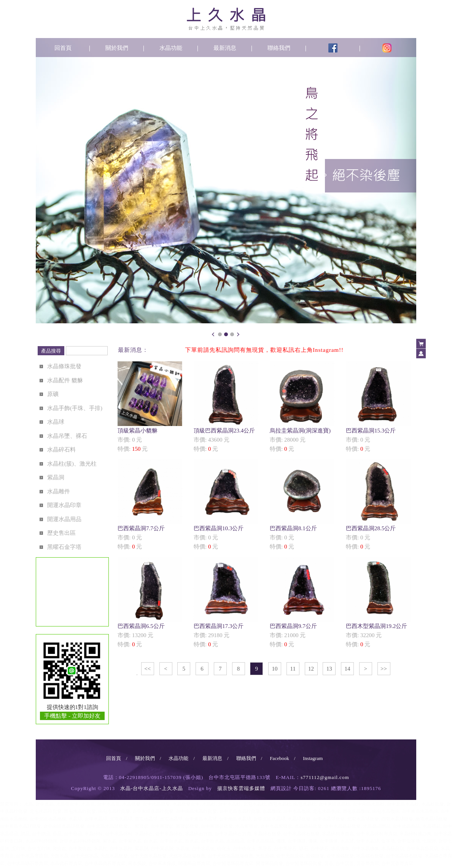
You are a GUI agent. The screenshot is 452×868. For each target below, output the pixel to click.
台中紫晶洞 (162, 849)
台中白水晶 (171, 841)
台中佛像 (329, 841)
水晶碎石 (144, 834)
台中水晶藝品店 (422, 849)
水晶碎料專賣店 (338, 834)
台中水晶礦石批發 (404, 856)
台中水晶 (45, 804)
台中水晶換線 (297, 811)
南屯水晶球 (171, 819)
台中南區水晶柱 (369, 804)
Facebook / (282, 758)
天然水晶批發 (114, 856)
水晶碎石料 (61, 450)
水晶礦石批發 (370, 856)
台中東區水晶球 (201, 819)
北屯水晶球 (121, 819)
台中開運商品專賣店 (233, 863)
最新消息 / (216, 758)
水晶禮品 (431, 826)
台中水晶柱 (229, 804)
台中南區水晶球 (235, 819)
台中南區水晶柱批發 (196, 811)
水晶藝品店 (393, 849)
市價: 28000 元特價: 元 (302, 407)
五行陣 (18, 849)
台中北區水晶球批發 (107, 826)
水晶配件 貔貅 (65, 380)
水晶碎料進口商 (415, 834)
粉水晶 (192, 841)
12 (311, 669)
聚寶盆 (142, 826)
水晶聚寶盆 (247, 826)
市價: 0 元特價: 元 (150, 407)
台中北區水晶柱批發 (240, 811)
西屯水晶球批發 (397, 819)
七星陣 (429, 841)
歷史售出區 (61, 533)
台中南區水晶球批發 (64, 826)
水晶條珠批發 (64, 366)
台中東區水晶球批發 (21, 826)
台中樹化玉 (244, 849)
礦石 (304, 849)
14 (348, 669)
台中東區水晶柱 (334, 804)
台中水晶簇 (203, 849)
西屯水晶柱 (280, 804)
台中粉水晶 (212, 841)
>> (384, 669)
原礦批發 (315, 856)
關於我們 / (148, 758)
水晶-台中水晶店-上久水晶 (152, 788)
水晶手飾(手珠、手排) (75, 408)
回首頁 (63, 48)
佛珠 (281, 841)
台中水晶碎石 (169, 834)
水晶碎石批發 (267, 834)
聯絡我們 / (249, 758)
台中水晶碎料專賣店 (377, 834)
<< (147, 669)
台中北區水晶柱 (403, 804)
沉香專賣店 (368, 863)
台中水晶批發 (156, 804)
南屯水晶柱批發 (114, 811)
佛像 (313, 841)
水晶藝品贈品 (377, 826)
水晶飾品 (235, 841)
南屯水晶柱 (305, 804)
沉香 (329, 863)
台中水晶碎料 (119, 834)
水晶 (29, 804)
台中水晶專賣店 (32, 856)
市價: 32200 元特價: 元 (378, 602)
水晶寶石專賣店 (66, 863)
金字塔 (388, 841)
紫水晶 (110, 841)
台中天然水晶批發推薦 (231, 856)
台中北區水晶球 (269, 819)
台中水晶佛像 (365, 849)
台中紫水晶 (130, 841)
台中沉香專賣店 (397, 863)
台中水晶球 (96, 819)
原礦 (53, 394)
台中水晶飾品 (260, 841)
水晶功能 (171, 48)
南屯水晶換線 (386, 811)
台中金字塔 (409, 841)
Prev (214, 334)
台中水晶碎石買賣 (233, 834)
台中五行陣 (39, 849)
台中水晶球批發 (329, 819)
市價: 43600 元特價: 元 (226, 407)
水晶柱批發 (433, 804)
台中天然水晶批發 (148, 856)
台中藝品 (73, 834)
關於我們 (117, 48)
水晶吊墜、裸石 (67, 436)
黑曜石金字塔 (64, 547)
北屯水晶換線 (326, 811)
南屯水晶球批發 (431, 819)
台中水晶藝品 (406, 826)
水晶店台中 (67, 804)
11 (293, 669)
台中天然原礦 (290, 856)
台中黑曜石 (285, 849)
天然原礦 (265, 856)
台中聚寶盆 (162, 826)
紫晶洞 (56, 477)
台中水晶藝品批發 (342, 826)
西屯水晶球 (146, 819)
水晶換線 (272, 811)
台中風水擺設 (162, 863)
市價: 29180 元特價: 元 (226, 602)
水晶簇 (183, 849)
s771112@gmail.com (325, 777)
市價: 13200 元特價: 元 (150, 602)
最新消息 (225, 48)
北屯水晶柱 (255, 804)
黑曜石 (265, 849)
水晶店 (88, 804)
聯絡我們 (279, 48)
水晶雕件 (59, 491)
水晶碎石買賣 (199, 834)
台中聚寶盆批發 (217, 826)
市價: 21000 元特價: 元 (302, 602)
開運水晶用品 (64, 519)
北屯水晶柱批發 (46, 811)
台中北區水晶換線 (48, 819)
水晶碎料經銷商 (41, 841)
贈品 (25, 834)
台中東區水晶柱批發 (153, 811)
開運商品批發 (269, 863)
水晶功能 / (182, 758)
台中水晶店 (108, 804)
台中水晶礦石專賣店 (27, 863)
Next (238, 334)
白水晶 (151, 841)
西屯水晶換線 (356, 811)
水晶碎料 (94, 834)
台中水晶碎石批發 (301, 834)
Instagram (313, 758)
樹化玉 (224, 849)
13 (329, 669)
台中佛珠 (297, 841)
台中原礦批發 (340, 856)
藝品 (57, 834)
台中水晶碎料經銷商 (80, 841)
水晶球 (56, 422)
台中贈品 (41, 834)
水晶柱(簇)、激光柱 (72, 464)
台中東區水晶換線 (420, 811)
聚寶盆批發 (187, 826)
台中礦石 (320, 849)
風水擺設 (137, 863)
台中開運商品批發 (304, 863)
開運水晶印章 (64, 505)
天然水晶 (59, 856)
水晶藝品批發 (308, 826)
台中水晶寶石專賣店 (105, 863)
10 (275, 669)
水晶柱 (209, 804)
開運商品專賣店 (194, 863)
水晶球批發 (299, 819)
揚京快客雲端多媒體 (241, 788)
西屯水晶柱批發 (80, 811)
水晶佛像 (340, 849)
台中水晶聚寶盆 (276, 826)
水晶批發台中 (186, 804)
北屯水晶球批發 (363, 819)
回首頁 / (117, 758)
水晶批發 (131, 804)
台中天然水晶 (84, 856)
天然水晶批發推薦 (187, 856)
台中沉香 (345, 863)
